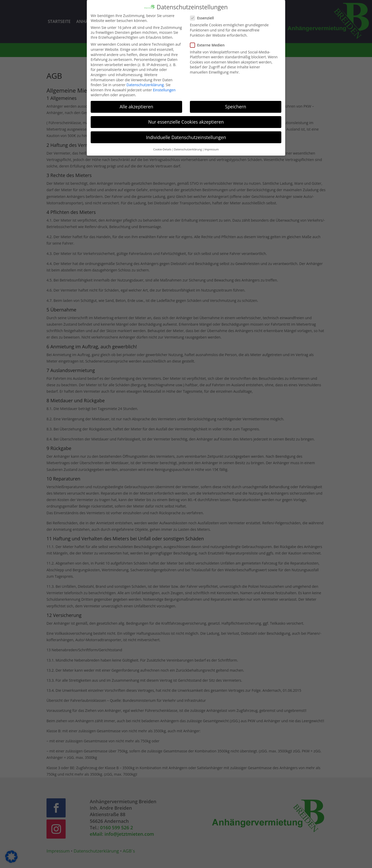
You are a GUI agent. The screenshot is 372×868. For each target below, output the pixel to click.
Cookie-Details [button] (162, 146)
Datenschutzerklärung (145, 81)
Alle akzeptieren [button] (136, 103)
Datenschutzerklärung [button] (188, 146)
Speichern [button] (235, 103)
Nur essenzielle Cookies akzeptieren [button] (186, 118)
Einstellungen (164, 86)
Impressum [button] (211, 146)
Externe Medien (209, 41)
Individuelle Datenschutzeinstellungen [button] (186, 133)
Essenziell (204, 14)
